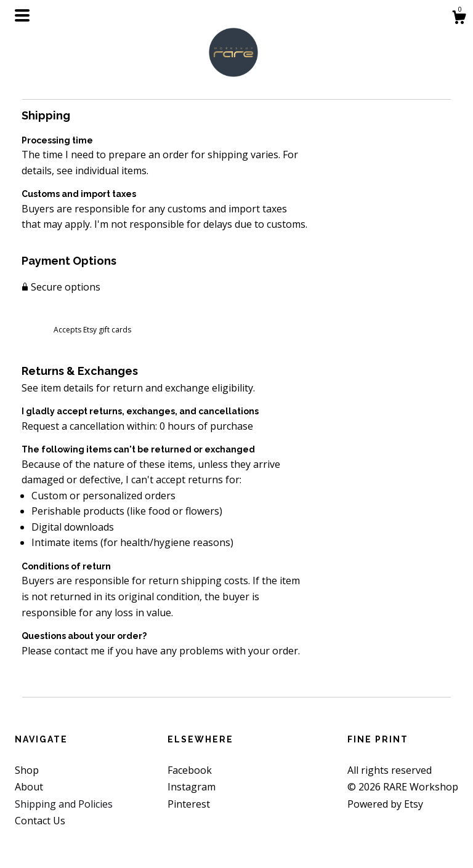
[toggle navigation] (22, 15)
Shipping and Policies (64, 804)
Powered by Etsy (385, 804)
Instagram (192, 787)
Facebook (190, 770)
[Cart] (459, 19)
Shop (27, 770)
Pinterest (189, 804)
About (29, 787)
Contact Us (40, 821)
